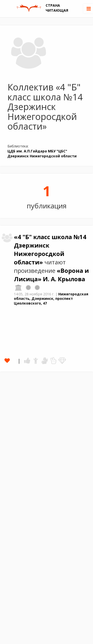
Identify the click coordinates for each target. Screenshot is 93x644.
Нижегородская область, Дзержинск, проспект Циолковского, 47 (51, 299)
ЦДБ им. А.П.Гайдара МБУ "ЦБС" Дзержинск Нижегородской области (42, 154)
